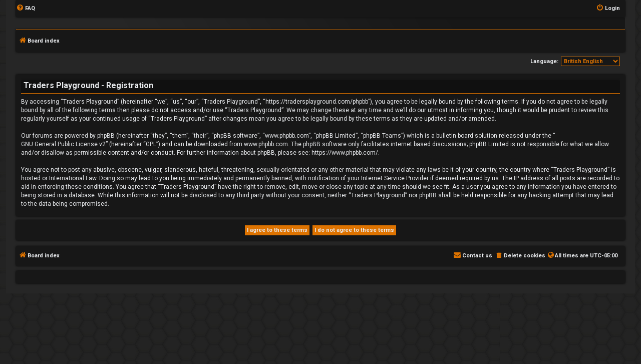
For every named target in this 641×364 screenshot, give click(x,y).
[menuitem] (26, 9)
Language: (544, 61)
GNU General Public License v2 (63, 144)
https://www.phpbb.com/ (345, 153)
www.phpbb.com (266, 144)
